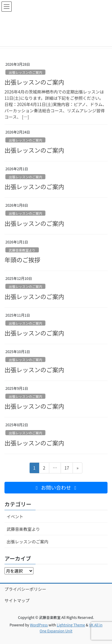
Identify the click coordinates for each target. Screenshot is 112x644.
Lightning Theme (71, 625)
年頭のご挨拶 (22, 260)
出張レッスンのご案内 (25, 72)
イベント (15, 516)
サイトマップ (17, 600)
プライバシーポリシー (25, 589)
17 (67, 469)
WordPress (39, 625)
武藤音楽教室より (22, 250)
